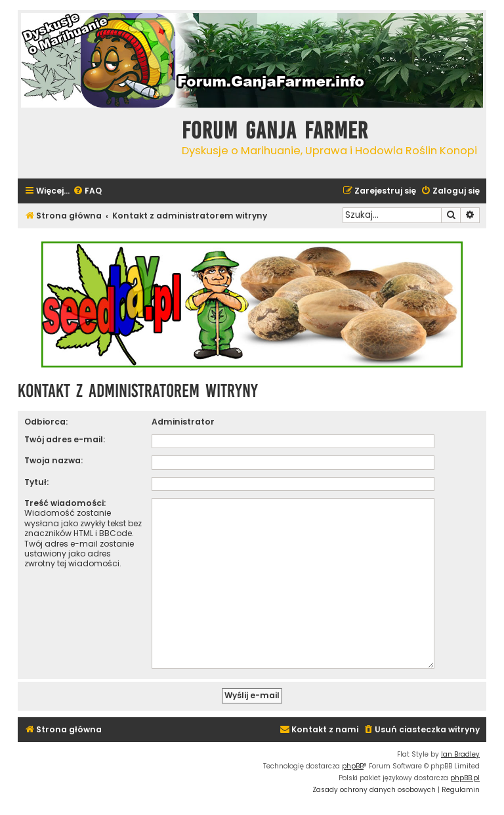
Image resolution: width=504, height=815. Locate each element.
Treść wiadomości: (65, 503)
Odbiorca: (46, 422)
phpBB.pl (465, 773)
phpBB (353, 761)
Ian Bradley (460, 749)
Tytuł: (36, 482)
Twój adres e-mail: (65, 439)
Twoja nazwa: (53, 460)
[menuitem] (87, 191)
